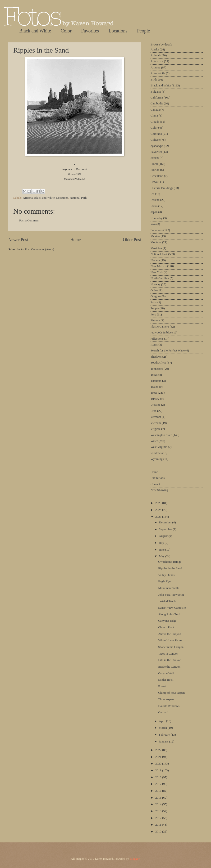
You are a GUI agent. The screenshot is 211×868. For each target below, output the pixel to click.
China (154, 116)
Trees (154, 393)
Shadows (156, 357)
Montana (156, 242)
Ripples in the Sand (41, 50)
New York (157, 272)
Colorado (156, 134)
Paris (154, 302)
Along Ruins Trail (169, 614)
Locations (118, 31)
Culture (155, 140)
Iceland (155, 200)
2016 (159, 791)
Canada (155, 110)
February (165, 735)
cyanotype (157, 146)
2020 (159, 764)
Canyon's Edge (167, 621)
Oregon (155, 296)
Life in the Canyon (170, 660)
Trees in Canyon (168, 654)
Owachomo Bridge (170, 562)
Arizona (28, 198)
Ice (152, 194)
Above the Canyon (170, 634)
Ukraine (155, 405)
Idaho (154, 206)
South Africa (158, 363)
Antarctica (157, 61)
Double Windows (169, 706)
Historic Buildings (162, 188)
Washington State (161, 435)
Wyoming (157, 459)
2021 (159, 757)
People (143, 31)
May (162, 556)
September (166, 529)
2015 (159, 798)
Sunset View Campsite (172, 608)
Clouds (155, 122)
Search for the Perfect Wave (168, 351)
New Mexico (158, 266)
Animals (156, 55)
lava (153, 224)
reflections (157, 339)
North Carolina (160, 278)
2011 (159, 825)
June (162, 550)
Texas (154, 375)
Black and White (35, 31)
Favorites (90, 31)
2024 (159, 510)
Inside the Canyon (169, 667)
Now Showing (159, 490)
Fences (155, 158)
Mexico (155, 236)
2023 (159, 517)
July (162, 543)
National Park (78, 198)
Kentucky (156, 218)
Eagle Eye (164, 581)
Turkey (155, 399)
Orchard (163, 712)
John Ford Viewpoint (171, 595)
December (165, 522)
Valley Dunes (166, 575)
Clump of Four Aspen (171, 693)
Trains (154, 387)
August (164, 536)
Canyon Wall (166, 673)
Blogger (135, 859)
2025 (159, 503)
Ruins (154, 345)
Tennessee (157, 369)
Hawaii (155, 182)
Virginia (156, 429)
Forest (162, 686)
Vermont (156, 417)
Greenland (157, 176)
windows (156, 453)
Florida (155, 170)
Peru (153, 315)
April (162, 721)
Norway (155, 284)
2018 (159, 777)
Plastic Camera (160, 327)
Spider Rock (166, 680)
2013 (159, 811)
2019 (159, 770)
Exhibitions (158, 478)
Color (66, 31)
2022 (159, 750)
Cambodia (157, 103)
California (157, 98)
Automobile (158, 73)
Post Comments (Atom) (40, 249)
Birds (154, 80)
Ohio (154, 290)
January (164, 742)
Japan (154, 212)
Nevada (155, 260)
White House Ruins (170, 640)
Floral (154, 164)
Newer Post (18, 240)
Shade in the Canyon (171, 647)
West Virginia (159, 447)
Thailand (156, 381)
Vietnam (156, 423)
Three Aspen (166, 699)
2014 (159, 804)
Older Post (132, 240)
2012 (159, 818)
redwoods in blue (161, 333)
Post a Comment (29, 220)
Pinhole (155, 320)
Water (154, 441)
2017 (159, 784)
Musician (156, 248)
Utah (154, 411)
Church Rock (166, 627)
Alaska (155, 49)
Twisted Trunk (167, 601)
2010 (159, 832)
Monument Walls (169, 588)
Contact (155, 484)
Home (75, 240)
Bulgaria (156, 92)
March (163, 728)
